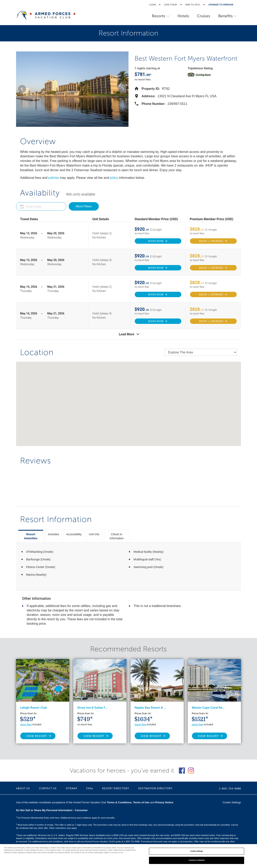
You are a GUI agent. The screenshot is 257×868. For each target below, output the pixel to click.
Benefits (227, 16)
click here (68, 841)
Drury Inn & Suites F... (92, 708)
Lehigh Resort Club (34, 708)
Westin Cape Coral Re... (208, 708)
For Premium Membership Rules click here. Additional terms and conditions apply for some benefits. (66, 818)
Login (152, 5)
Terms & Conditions (119, 802)
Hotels (183, 16)
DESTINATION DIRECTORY (155, 788)
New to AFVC (193, 5)
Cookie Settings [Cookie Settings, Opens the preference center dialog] (197, 851)
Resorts (160, 16)
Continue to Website (197, 860)
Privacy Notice (164, 802)
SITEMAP (71, 788)
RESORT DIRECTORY (116, 788)
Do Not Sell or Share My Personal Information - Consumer (52, 810)
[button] (22, 89)
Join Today (171, 5)
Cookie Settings (232, 802)
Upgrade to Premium (221, 5)
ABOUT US (23, 788)
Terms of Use (141, 802)
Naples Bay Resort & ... (150, 708)
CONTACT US (48, 788)
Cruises (203, 16)
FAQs (90, 788)
